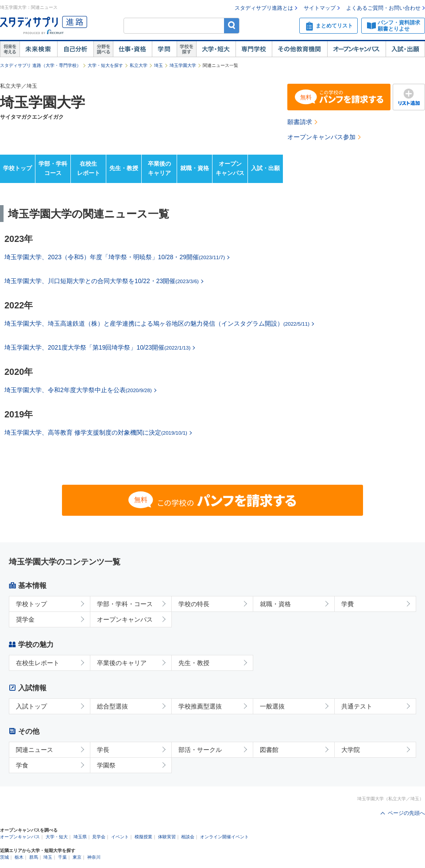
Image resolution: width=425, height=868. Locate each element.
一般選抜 (272, 706)
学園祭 (106, 765)
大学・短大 (216, 49)
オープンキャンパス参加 (321, 137)
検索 (232, 25)
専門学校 (254, 49)
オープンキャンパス (356, 49)
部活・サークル (200, 750)
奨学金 (25, 619)
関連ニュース (35, 750)
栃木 (19, 857)
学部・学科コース (53, 168)
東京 (77, 857)
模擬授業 (143, 837)
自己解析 (75, 49)
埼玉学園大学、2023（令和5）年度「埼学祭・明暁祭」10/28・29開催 (115, 257)
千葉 (62, 857)
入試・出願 (405, 49)
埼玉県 (80, 837)
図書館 (269, 750)
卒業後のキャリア (159, 168)
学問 (164, 49)
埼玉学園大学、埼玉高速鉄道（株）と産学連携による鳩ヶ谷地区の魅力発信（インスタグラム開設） (157, 323)
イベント (120, 837)
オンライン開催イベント (224, 837)
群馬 (34, 857)
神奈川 (94, 857)
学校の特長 (194, 604)
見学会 (99, 837)
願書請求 (300, 122)
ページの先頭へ (406, 813)
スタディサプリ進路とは (264, 8)
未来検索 (38, 49)
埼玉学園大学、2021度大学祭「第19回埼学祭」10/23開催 (97, 347)
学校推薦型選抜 (200, 706)
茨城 (4, 857)
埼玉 (158, 65)
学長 (103, 750)
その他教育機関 (299, 49)
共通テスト (357, 706)
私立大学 (139, 65)
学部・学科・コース (125, 604)
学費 (348, 604)
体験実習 (167, 837)
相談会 (188, 837)
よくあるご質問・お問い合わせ (383, 8)
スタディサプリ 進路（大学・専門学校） (41, 65)
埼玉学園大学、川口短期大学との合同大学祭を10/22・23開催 (102, 281)
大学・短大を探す (105, 65)
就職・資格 (195, 168)
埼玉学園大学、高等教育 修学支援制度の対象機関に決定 (96, 432)
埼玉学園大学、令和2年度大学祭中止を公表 (78, 390)
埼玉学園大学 (183, 65)
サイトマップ (320, 8)
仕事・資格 (132, 49)
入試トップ (31, 706)
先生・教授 (124, 168)
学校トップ (17, 168)
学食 (22, 765)
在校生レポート (89, 168)
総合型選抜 (112, 706)
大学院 (351, 750)
